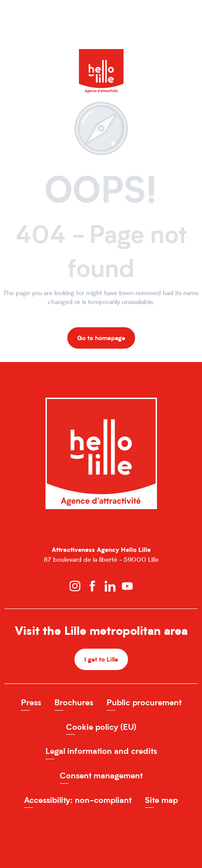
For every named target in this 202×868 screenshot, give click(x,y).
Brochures (74, 702)
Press (31, 702)
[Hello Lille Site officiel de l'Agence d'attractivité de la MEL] (101, 58)
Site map (161, 800)
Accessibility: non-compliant (78, 800)
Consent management (101, 775)
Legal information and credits (101, 751)
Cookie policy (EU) (101, 727)
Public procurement (144, 702)
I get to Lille (101, 659)
